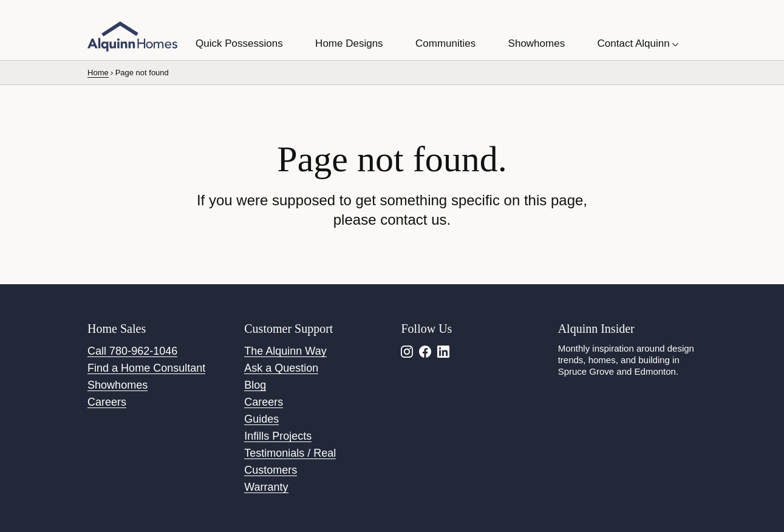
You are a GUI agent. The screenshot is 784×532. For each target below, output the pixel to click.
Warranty (266, 487)
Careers (107, 402)
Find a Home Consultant (146, 368)
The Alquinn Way (285, 351)
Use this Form (314, 13)
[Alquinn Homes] (132, 36)
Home (98, 73)
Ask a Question (281, 368)
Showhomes (118, 385)
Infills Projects (278, 436)
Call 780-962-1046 (132, 351)
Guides (261, 419)
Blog (255, 385)
